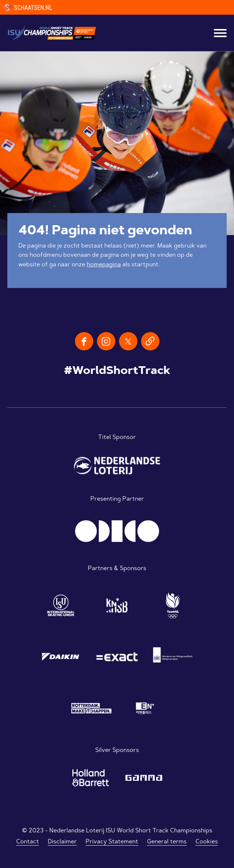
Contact (28, 842)
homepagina (104, 265)
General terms (167, 842)
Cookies (207, 842)
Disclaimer (62, 842)
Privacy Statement (112, 842)
